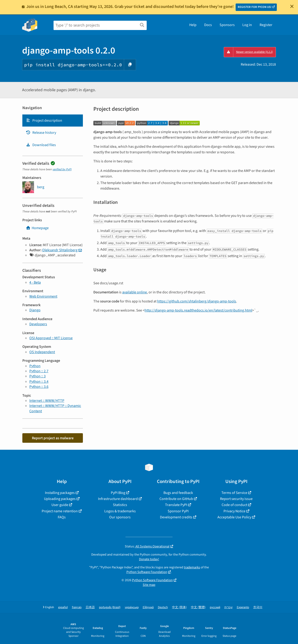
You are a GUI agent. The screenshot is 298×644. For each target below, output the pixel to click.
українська (132, 607)
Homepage (37, 228)
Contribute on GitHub (176, 499)
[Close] (292, 6)
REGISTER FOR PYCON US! (255, 7)
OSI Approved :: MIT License (51, 338)
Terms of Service (234, 493)
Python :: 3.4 (39, 382)
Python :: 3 (37, 376)
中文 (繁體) (198, 607)
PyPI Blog (118, 493)
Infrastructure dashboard (118, 499)
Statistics (120, 505)
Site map (149, 585)
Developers (38, 324)
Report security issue (236, 499)
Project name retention (60, 511)
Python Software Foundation (147, 572)
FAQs (62, 517)
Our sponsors (120, 517)
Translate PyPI (176, 505)
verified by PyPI (62, 169)
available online (135, 292)
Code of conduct (234, 505)
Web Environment (43, 296)
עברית (229, 607)
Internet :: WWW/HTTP (47, 401)
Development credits (176, 517)
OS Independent (42, 352)
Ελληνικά (148, 607)
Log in (247, 25)
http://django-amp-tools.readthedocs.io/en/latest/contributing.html (198, 310)
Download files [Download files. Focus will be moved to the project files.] (41, 145)
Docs (208, 25)
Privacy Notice (234, 511)
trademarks (192, 567)
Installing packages (60, 493)
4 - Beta (35, 282)
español (63, 607)
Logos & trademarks (120, 511)
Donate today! (149, 559)
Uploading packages (60, 499)
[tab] (53, 121)
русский (215, 607)
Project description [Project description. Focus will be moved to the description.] (44, 121)
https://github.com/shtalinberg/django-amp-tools (197, 301)
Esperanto (243, 607)
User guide (60, 505)
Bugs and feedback (178, 493)
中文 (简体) (179, 607)
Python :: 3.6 (39, 387)
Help (193, 25)
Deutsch (163, 607)
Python (35, 366)
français (77, 607)
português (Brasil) (110, 607)
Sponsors (227, 25)
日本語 (90, 607)
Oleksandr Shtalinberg (60, 250)
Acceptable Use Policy (234, 517)
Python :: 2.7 (39, 371)
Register (266, 25)
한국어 (258, 607)
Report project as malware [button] (53, 438)
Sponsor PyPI (178, 511)
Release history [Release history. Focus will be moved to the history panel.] (41, 133)
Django (35, 310)
